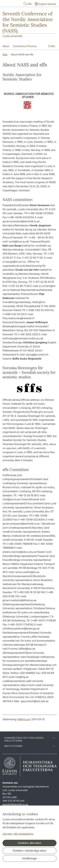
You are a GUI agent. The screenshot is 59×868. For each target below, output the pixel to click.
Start (5, 54)
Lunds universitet (12, 36)
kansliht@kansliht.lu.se (15, 804)
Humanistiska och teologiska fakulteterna (29, 739)
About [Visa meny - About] (6, 46)
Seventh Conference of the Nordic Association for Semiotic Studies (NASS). (28, 22)
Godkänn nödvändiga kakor (29, 851)
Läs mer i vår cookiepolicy (18, 834)
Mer (52, 46)
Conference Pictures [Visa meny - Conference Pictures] (25, 46)
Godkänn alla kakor (30, 843)
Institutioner (29, 746)
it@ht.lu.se (24, 719)
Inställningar (29, 858)
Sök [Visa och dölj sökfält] (27, 4)
